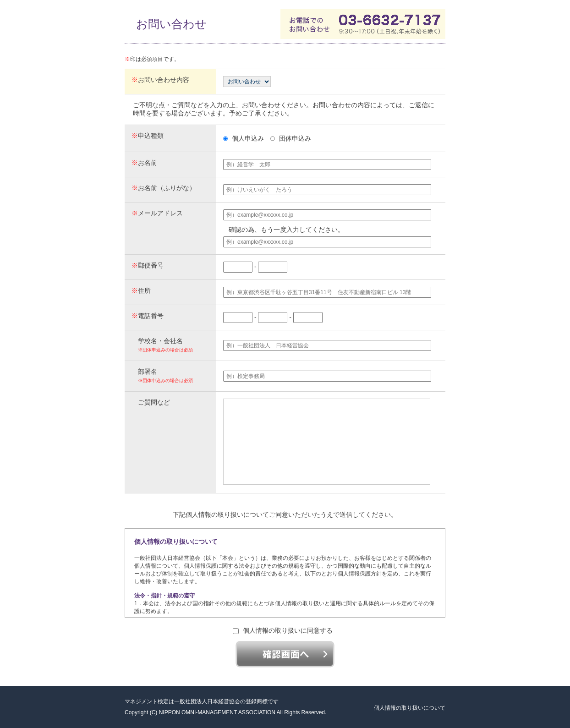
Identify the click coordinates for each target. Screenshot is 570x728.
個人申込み (244, 138)
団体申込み (291, 138)
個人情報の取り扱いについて (410, 708)
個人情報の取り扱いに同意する (283, 630)
